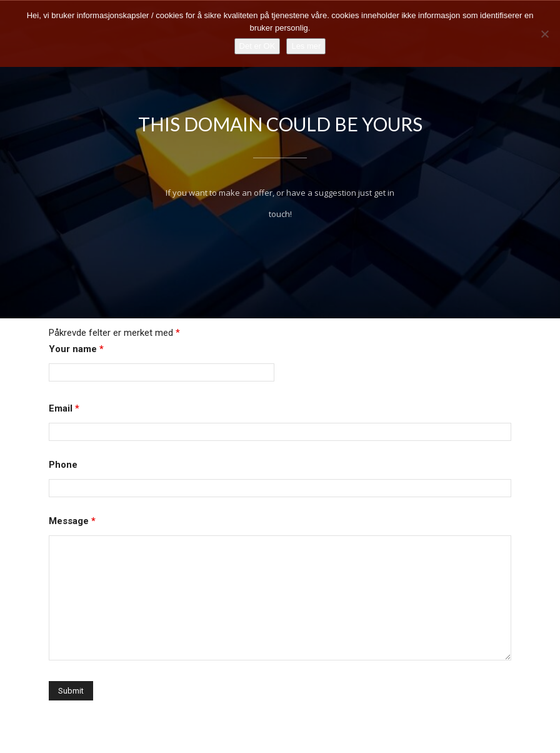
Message (72, 543)
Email (64, 430)
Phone (63, 487)
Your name (76, 371)
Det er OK (257, 46)
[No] (544, 34)
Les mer (306, 46)
